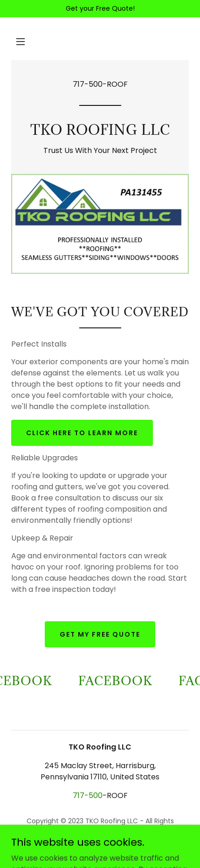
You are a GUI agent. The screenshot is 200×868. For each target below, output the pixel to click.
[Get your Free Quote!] (100, 9)
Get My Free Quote (100, 634)
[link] (100, 132)
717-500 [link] (88, 84)
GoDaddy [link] (94, 844)
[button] (21, 42)
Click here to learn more (82, 433)
